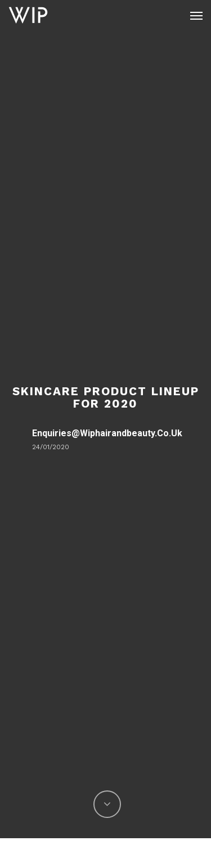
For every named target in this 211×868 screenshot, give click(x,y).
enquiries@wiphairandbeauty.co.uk (107, 433)
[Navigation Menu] (196, 15)
